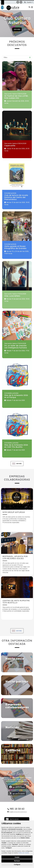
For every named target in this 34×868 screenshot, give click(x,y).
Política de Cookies (24, 853)
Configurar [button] (17, 865)
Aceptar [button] (17, 857)
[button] (30, 2)
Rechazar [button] (17, 861)
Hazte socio (12, 819)
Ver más (17, 29)
